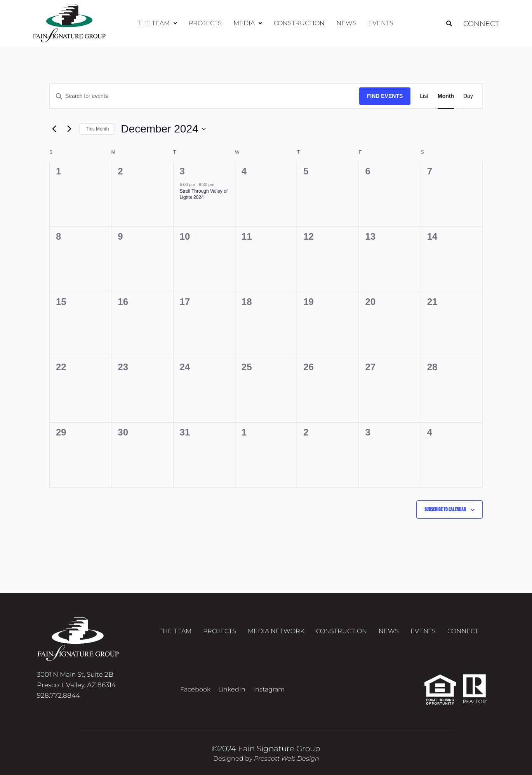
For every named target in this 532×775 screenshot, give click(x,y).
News (346, 23)
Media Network (276, 631)
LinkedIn (232, 689)
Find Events (385, 96)
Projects (205, 23)
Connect (480, 23)
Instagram (269, 689)
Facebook (195, 689)
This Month (97, 129)
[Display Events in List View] (424, 96)
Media (248, 23)
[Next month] (69, 129)
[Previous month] (54, 129)
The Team (157, 23)
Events (381, 23)
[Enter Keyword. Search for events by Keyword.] (204, 96)
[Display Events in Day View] (468, 96)
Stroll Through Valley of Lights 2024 (204, 194)
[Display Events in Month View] (446, 96)
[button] (157, 23)
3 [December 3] (182, 171)
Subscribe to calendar (445, 509)
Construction (299, 23)
